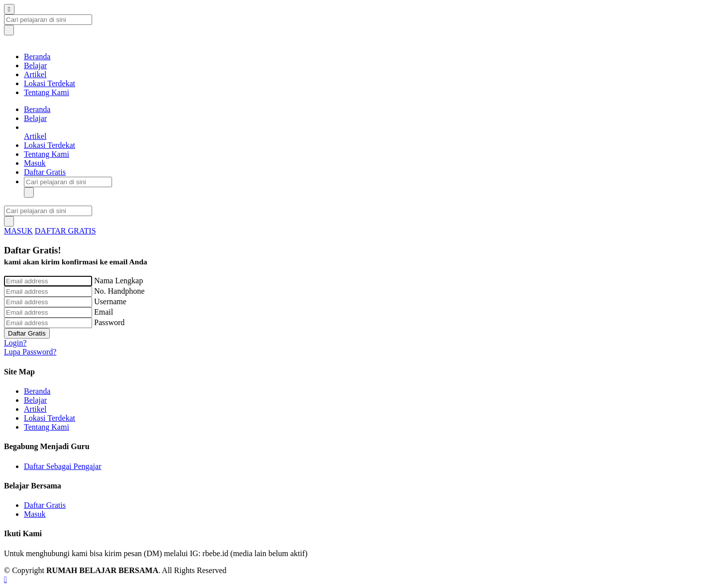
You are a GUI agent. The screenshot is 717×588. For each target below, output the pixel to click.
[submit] (9, 30)
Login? (15, 343)
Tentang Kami (47, 92)
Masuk (35, 163)
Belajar (35, 65)
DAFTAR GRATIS (65, 231)
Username (110, 301)
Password (109, 322)
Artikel (35, 74)
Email (104, 312)
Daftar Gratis (45, 172)
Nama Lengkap (119, 281)
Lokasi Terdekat (50, 83)
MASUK (18, 231)
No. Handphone (119, 291)
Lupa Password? (30, 352)
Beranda (37, 57)
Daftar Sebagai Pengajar (62, 466)
